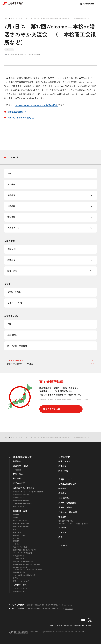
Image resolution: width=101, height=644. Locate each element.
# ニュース (9, 50)
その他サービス (20, 585)
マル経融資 (17, 470)
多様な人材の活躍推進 (21, 526)
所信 (60, 537)
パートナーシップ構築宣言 (23, 553)
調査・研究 (12, 271)
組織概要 (62, 489)
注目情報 (11, 184)
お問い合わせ (54, 625)
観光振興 (16, 541)
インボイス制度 (19, 559)
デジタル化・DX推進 (20, 521)
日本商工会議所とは (67, 484)
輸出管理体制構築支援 (21, 501)
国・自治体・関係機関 (17, 346)
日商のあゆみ (64, 498)
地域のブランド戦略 (20, 547)
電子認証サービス (19, 592)
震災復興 (11, 217)
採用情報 (62, 528)
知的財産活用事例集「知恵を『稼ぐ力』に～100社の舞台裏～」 (28, 568)
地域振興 (11, 206)
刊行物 (15, 578)
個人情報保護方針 (66, 625)
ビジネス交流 (19, 483)
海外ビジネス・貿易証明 (24, 488)
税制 (15, 529)
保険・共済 (18, 474)
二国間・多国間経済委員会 (23, 503)
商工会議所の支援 (22, 457)
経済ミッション (19, 506)
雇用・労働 (17, 532)
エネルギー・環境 (19, 535)
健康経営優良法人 (19, 572)
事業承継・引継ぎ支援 (21, 523)
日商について (65, 479)
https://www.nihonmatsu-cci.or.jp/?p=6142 (37, 105)
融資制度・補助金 (21, 466)
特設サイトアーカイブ (21, 581)
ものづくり (17, 544)
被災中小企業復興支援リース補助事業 (26, 565)
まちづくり (17, 538)
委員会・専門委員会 (67, 503)
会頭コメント (13, 249)
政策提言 (11, 260)
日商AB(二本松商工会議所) (19, 118)
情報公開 (62, 517)
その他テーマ (13, 228)
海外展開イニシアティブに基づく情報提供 (28, 492)
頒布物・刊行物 (14, 292)
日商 (9, 324)
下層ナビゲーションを (91, 195)
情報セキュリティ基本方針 (83, 625)
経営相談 (17, 461)
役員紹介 (62, 493)
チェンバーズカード (20, 589)
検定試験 (17, 478)
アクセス (62, 532)
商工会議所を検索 (61, 409)
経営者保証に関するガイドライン (25, 550)
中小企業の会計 (19, 556)
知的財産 (16, 515)
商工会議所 (12, 335)
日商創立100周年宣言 (68, 512)
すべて (10, 173)
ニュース (13, 157)
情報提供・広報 (20, 511)
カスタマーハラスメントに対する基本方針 (73, 524)
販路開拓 (16, 518)
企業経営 (11, 195)
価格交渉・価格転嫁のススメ (23, 562)
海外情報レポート (19, 498)
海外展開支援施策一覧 (21, 495)
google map (68, 605)
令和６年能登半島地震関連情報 (24, 575)
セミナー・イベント (16, 303)
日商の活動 (64, 457)
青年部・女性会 (65, 507)
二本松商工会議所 (15, 112)
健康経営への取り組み (66, 521)
